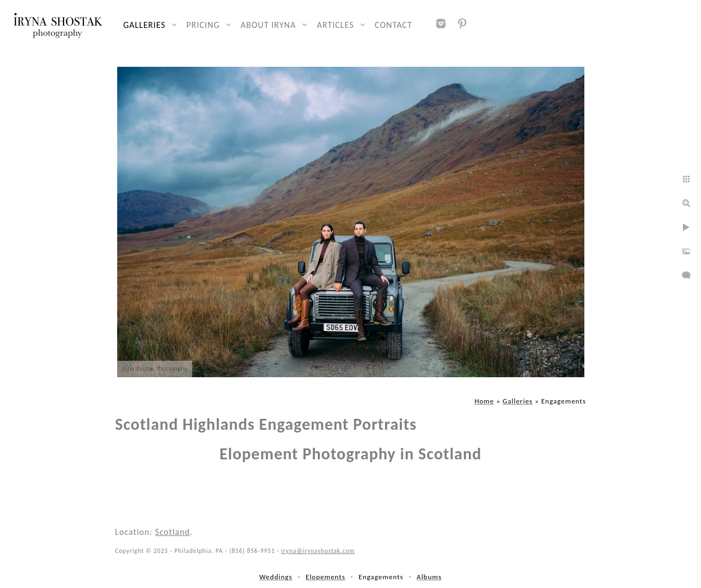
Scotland (173, 532)
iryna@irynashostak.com (318, 551)
